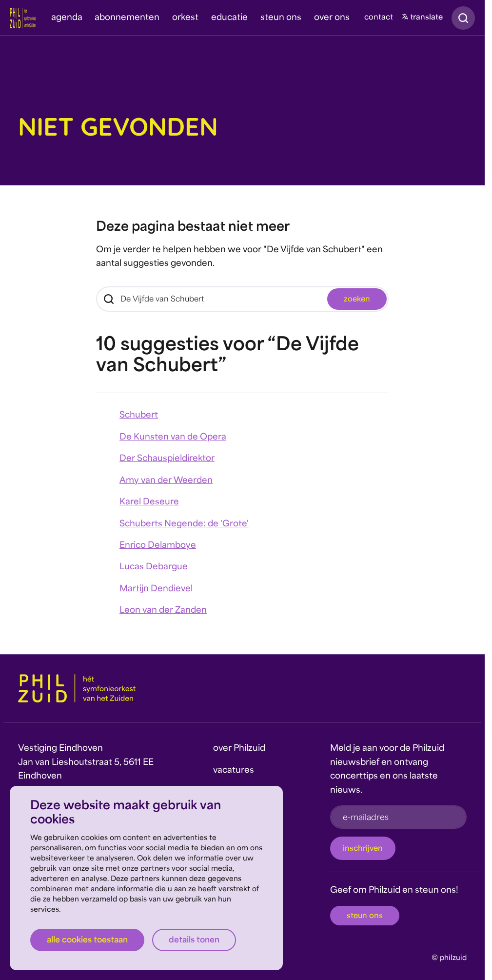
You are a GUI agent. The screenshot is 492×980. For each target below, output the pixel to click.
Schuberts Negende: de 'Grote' (184, 524)
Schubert (139, 416)
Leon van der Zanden (163, 611)
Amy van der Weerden (166, 481)
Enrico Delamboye (158, 546)
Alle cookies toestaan (87, 940)
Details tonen (194, 940)
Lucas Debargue (154, 567)
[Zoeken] (242, 299)
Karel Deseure (149, 502)
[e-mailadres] (398, 817)
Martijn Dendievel (156, 589)
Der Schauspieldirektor (167, 459)
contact (379, 18)
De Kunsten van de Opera (173, 438)
